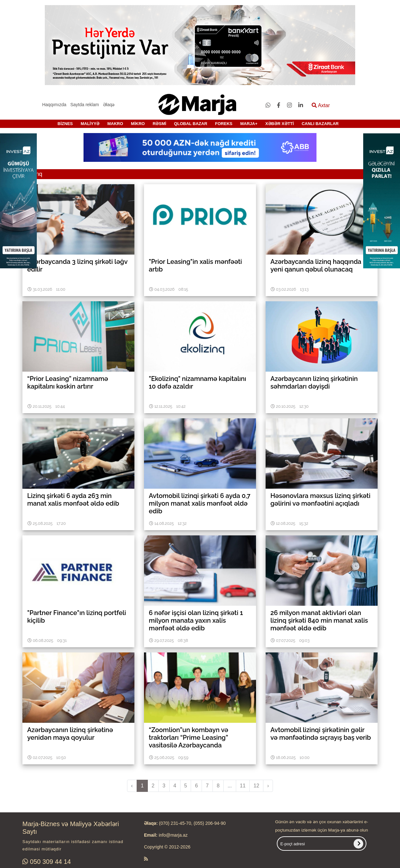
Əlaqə (109, 105)
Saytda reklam (85, 105)
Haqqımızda (54, 105)
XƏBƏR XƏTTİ (280, 124)
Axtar (321, 105)
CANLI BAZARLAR (320, 124)
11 (243, 786)
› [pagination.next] (268, 786)
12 (256, 786)
